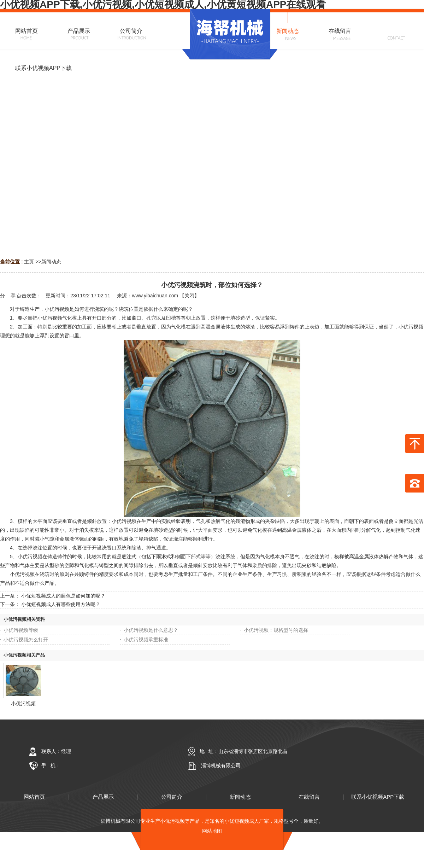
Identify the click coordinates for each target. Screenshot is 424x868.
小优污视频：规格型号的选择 (276, 630)
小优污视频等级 (21, 630)
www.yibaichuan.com (155, 296)
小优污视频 (23, 704)
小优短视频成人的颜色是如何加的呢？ (63, 596)
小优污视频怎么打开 (26, 640)
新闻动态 (51, 262)
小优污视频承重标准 (146, 640)
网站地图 (212, 831)
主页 (29, 262)
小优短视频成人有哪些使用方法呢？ (61, 604)
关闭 (189, 296)
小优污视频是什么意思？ (151, 630)
